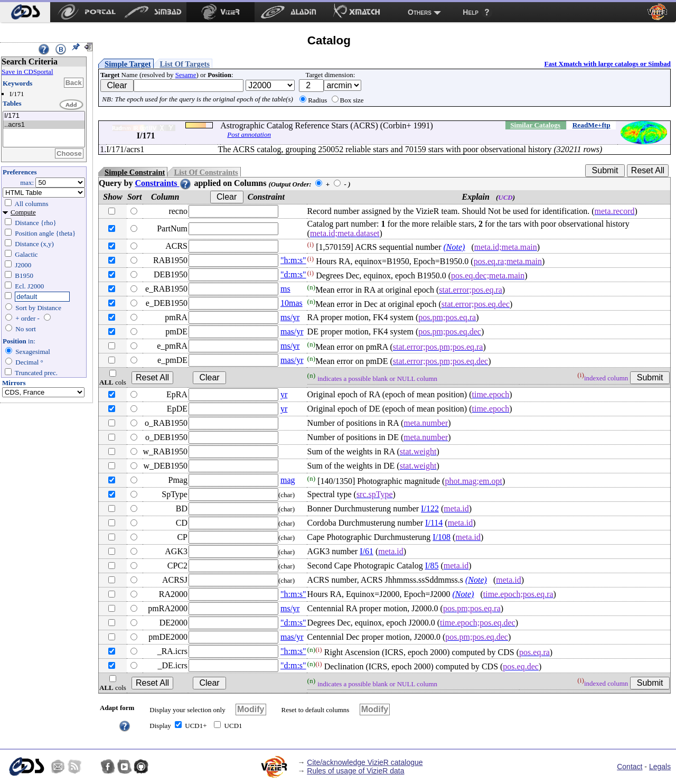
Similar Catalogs (535, 125)
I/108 (442, 537)
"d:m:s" (293, 274)
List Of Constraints (206, 172)
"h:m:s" (293, 260)
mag (288, 480)
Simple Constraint (135, 172)
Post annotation (249, 134)
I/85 (432, 566)
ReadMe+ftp (591, 125)
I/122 (430, 508)
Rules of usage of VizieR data (355, 771)
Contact (630, 767)
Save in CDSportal (27, 72)
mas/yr (292, 332)
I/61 (367, 551)
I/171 (44, 116)
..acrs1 (44, 125)
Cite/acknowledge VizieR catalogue (365, 762)
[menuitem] (25, 12)
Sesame (186, 75)
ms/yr (290, 317)
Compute (23, 212)
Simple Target (128, 64)
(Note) (454, 247)
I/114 (434, 523)
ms (285, 289)
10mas (292, 303)
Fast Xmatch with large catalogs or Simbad (607, 64)
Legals (660, 767)
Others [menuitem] (420, 12)
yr (284, 394)
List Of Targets (185, 64)
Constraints (163, 183)
